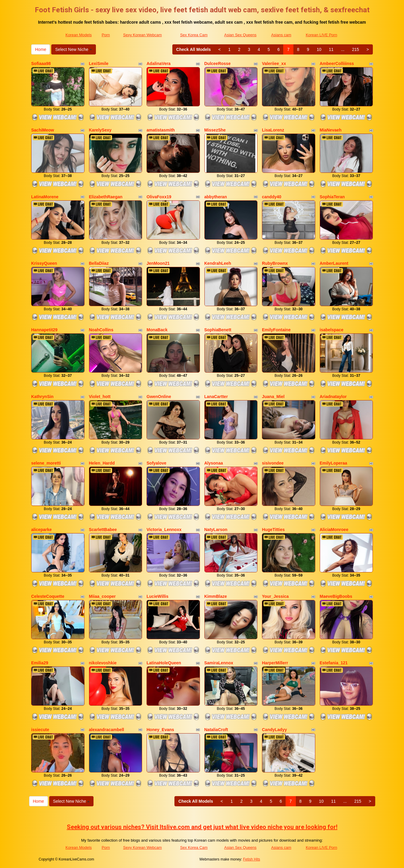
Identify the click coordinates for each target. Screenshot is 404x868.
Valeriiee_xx (274, 63)
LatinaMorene (45, 197)
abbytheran (216, 197)
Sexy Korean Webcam (143, 35)
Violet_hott (100, 397)
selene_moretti (46, 463)
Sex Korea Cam (194, 35)
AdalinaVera (159, 63)
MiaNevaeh (331, 130)
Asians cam (281, 35)
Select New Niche (73, 49)
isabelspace (332, 330)
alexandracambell (107, 730)
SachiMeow (43, 130)
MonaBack (157, 330)
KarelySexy (100, 130)
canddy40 (272, 197)
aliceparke (42, 530)
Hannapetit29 (44, 330)
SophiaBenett (218, 330)
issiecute (40, 730)
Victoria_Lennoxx (164, 530)
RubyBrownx (275, 263)
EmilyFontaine (276, 330)
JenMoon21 (158, 263)
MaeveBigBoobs (336, 596)
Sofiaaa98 (41, 63)
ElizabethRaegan (106, 197)
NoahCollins (101, 330)
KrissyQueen (44, 263)
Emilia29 (40, 663)
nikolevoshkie (103, 663)
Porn (106, 35)
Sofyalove (156, 463)
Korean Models (78, 35)
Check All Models (193, 49)
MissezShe (215, 130)
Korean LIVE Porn (321, 35)
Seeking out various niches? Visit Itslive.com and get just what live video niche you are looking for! (202, 827)
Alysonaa (214, 463)
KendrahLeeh (218, 263)
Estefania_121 (334, 663)
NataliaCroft (216, 730)
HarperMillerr (275, 663)
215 (355, 49)
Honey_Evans (160, 730)
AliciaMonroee (334, 530)
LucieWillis (157, 596)
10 (319, 49)
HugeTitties (273, 530)
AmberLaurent (334, 263)
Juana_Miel (273, 397)
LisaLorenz (273, 130)
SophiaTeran (332, 197)
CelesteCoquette (48, 596)
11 (331, 49)
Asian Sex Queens (240, 35)
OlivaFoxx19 (159, 197)
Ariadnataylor (333, 397)
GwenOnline (159, 397)
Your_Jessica (275, 596)
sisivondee (273, 463)
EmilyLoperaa (334, 463)
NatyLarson (216, 530)
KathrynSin (42, 397)
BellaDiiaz (99, 263)
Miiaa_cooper (102, 596)
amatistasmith (161, 130)
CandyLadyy (274, 730)
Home (41, 49)
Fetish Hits (252, 859)
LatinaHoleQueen (164, 663)
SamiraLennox (219, 663)
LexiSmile (99, 63)
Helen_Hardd (102, 463)
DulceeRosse (218, 63)
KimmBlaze (216, 596)
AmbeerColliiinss (337, 63)
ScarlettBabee (103, 530)
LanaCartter (216, 397)
